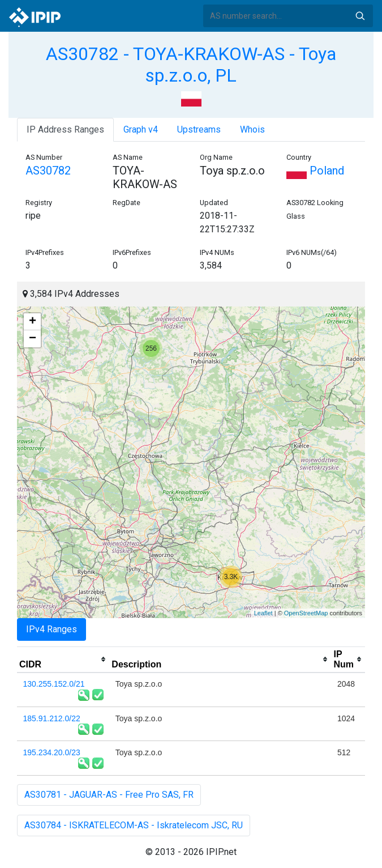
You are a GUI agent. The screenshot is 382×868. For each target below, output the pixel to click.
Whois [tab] (252, 129)
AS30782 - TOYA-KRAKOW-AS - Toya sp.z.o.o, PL (191, 65)
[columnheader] (63, 659)
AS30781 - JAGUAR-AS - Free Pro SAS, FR (109, 795)
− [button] (33, 339)
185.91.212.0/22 (52, 718)
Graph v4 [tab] (141, 129)
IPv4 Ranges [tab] (51, 629)
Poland (315, 171)
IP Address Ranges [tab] (65, 129)
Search (360, 16)
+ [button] (33, 322)
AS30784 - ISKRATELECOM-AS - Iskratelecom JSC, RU (134, 825)
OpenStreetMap (306, 613)
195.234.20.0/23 (52, 752)
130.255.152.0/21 (54, 684)
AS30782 (48, 171)
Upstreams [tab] (199, 129)
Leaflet (263, 613)
